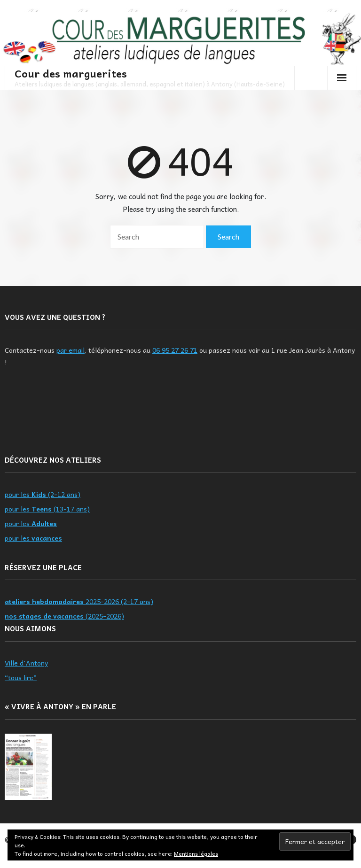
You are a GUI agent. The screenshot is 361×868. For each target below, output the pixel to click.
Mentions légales (196, 853)
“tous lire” (21, 677)
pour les (31, 523)
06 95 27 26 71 (175, 350)
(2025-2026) (64, 616)
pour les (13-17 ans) (47, 509)
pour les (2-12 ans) (43, 494)
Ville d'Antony (26, 663)
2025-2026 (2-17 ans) (79, 601)
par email (71, 350)
